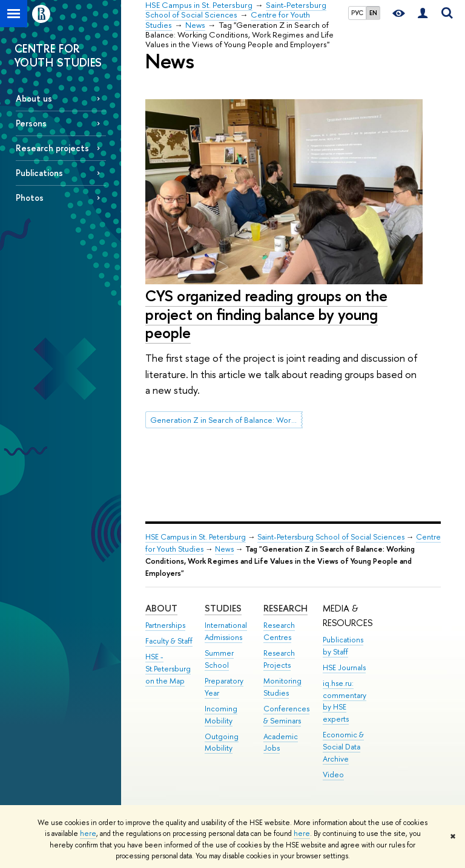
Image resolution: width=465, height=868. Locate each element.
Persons (31, 123)
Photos (30, 197)
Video (333, 775)
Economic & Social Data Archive (343, 747)
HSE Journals (344, 667)
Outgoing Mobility (222, 742)
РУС (357, 13)
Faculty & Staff (169, 641)
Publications (39, 173)
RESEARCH (285, 608)
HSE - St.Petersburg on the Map (168, 669)
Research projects (52, 148)
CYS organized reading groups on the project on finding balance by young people (266, 314)
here (88, 834)
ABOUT (161, 608)
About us (34, 98)
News (224, 549)
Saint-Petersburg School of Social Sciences (331, 537)
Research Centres (279, 631)
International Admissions (226, 631)
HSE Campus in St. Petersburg (196, 537)
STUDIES (223, 608)
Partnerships (165, 625)
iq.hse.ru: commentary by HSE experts (345, 701)
